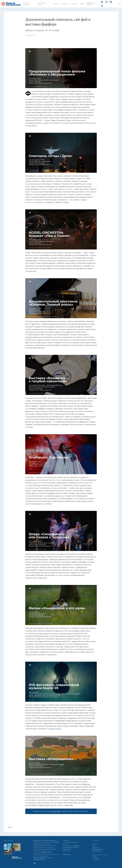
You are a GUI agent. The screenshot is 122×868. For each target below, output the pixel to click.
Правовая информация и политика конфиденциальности (43, 859)
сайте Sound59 (55, 729)
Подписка (95, 848)
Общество (56, 4)
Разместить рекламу (91, 4)
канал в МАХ (55, 811)
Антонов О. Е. (77, 846)
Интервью (74, 4)
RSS (94, 846)
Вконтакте (101, 849)
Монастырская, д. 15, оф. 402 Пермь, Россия (70, 848)
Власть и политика (27, 4)
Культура (65, 4)
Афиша (82, 4)
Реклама (95, 844)
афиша (10, 827)
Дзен (94, 849)
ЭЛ (46, 853)
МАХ (97, 849)
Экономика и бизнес (42, 4)
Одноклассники (97, 851)
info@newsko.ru (67, 854)
